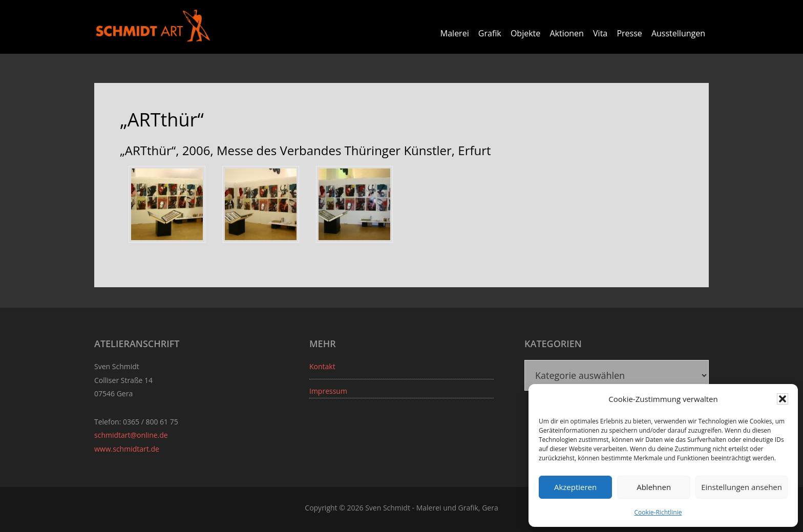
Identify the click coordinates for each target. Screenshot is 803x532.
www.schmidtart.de (127, 449)
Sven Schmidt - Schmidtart (153, 26)
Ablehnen (654, 487)
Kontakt (322, 366)
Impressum (328, 391)
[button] (783, 399)
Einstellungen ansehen (742, 487)
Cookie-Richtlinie (658, 512)
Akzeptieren (575, 487)
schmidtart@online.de (131, 435)
